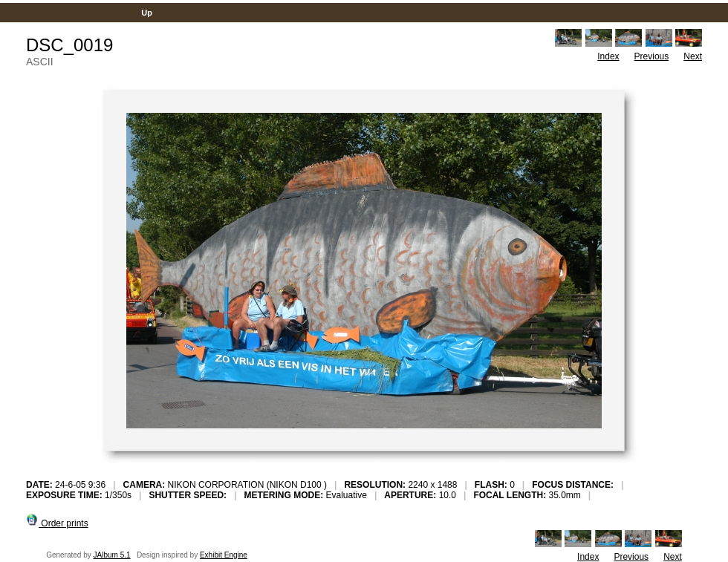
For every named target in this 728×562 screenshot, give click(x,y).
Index (608, 56)
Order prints (57, 523)
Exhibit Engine (224, 555)
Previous (652, 56)
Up (147, 13)
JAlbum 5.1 (112, 555)
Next (693, 56)
